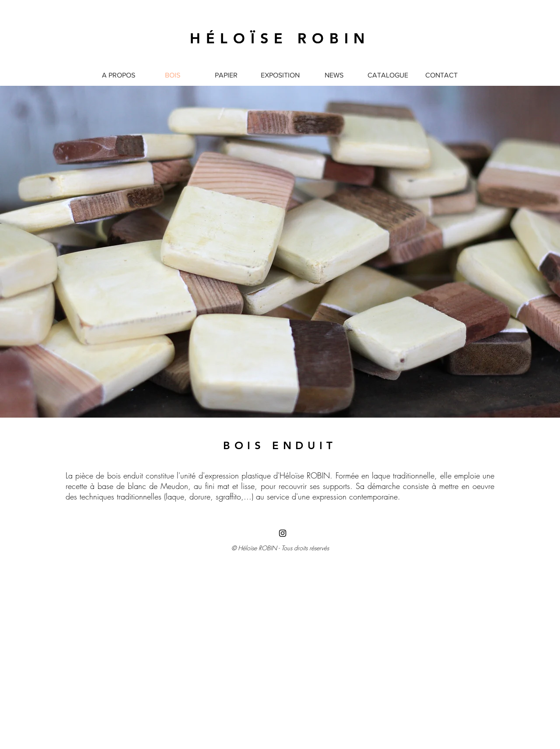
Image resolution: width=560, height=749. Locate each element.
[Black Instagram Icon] (283, 533)
